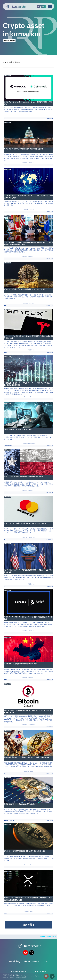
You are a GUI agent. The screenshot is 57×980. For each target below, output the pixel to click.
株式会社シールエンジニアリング (36, 961)
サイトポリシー (41, 971)
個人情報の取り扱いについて (21, 971)
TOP (5, 62)
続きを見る (28, 925)
